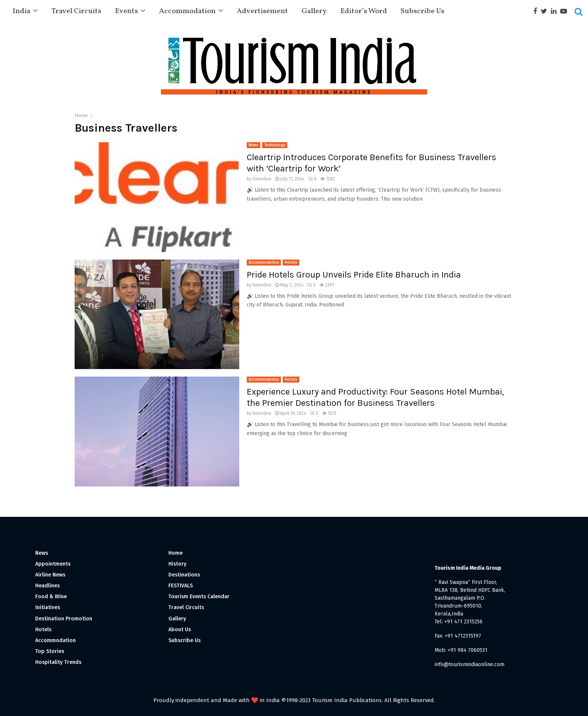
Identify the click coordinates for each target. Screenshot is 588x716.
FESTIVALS (181, 586)
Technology (275, 145)
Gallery (314, 11)
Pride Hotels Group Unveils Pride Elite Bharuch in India (354, 275)
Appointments (53, 564)
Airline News (50, 575)
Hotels (291, 263)
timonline (262, 179)
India (21, 11)
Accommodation (187, 11)
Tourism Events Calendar (199, 597)
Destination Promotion (64, 619)
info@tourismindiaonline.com (469, 664)
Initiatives (48, 607)
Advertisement (262, 11)
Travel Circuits (76, 11)
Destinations (184, 575)
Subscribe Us (422, 11)
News (253, 145)
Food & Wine (51, 597)
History (177, 564)
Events (126, 11)
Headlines (47, 586)
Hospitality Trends (58, 662)
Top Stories (50, 651)
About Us (180, 630)
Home (175, 553)
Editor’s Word (364, 11)
